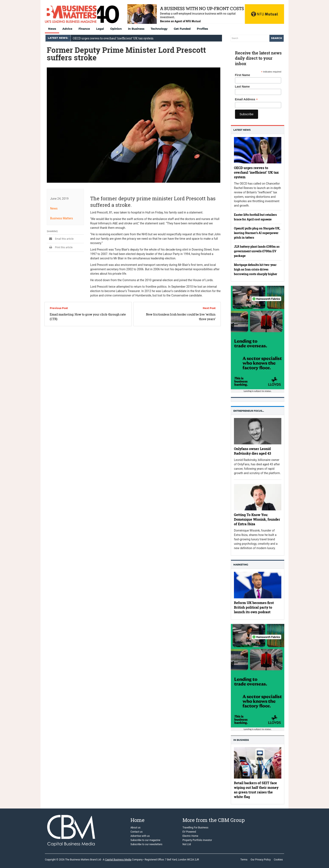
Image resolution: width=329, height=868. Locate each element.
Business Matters (62, 218)
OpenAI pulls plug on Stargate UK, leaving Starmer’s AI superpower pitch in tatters (257, 233)
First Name (243, 75)
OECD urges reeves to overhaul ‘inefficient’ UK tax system (113, 38)
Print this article (60, 247)
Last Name (242, 87)
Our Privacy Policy (261, 860)
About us (136, 828)
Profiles (202, 29)
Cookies (278, 860)
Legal (100, 29)
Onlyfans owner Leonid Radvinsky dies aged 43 (253, 451)
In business (241, 740)
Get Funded (182, 29)
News (52, 29)
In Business (136, 29)
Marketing (241, 565)
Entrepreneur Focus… (249, 411)
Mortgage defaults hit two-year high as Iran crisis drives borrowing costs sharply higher (256, 269)
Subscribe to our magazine (145, 840)
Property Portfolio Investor (197, 840)
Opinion (116, 29)
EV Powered (189, 832)
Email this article (60, 239)
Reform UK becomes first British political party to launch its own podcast (254, 607)
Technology (159, 29)
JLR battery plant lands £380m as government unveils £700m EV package (257, 251)
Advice (67, 29)
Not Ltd (187, 844)
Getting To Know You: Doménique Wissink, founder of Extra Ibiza (257, 519)
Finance (84, 29)
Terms (244, 860)
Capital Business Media (118, 860)
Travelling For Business (195, 828)
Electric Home (190, 836)
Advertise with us (140, 836)
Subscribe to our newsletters (146, 844)
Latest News (242, 130)
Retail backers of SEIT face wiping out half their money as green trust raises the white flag (256, 790)
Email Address (246, 99)
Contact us (137, 832)
